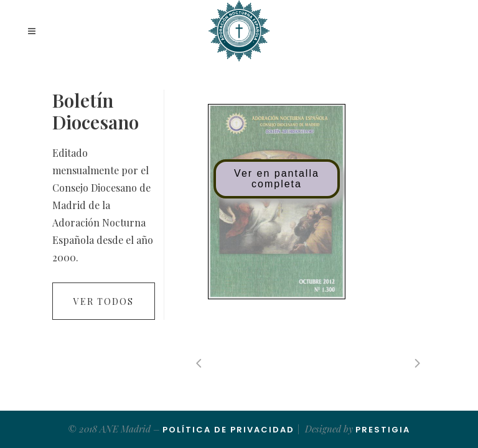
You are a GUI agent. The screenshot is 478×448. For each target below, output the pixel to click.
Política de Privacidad (228, 430)
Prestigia (383, 430)
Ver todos (104, 301)
